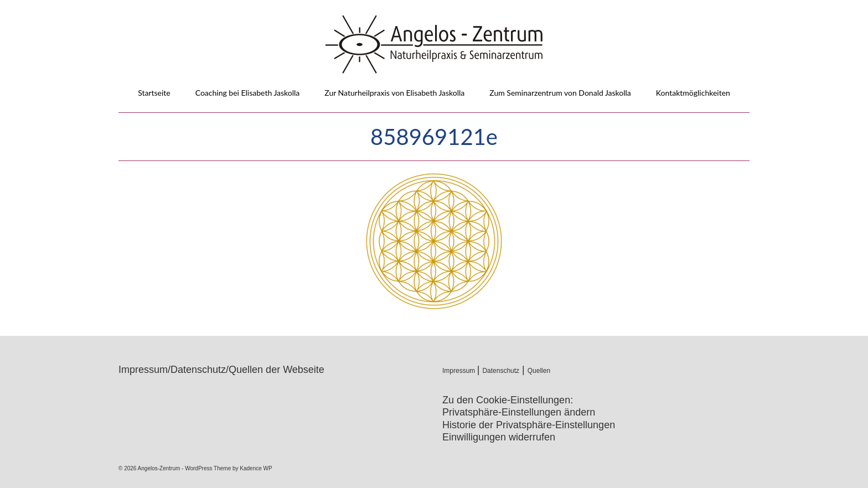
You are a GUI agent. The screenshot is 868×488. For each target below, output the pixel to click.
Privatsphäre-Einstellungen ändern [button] (519, 412)
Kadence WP (256, 468)
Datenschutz (501, 371)
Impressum (460, 371)
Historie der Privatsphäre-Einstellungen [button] (529, 425)
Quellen (539, 371)
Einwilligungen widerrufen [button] (499, 437)
